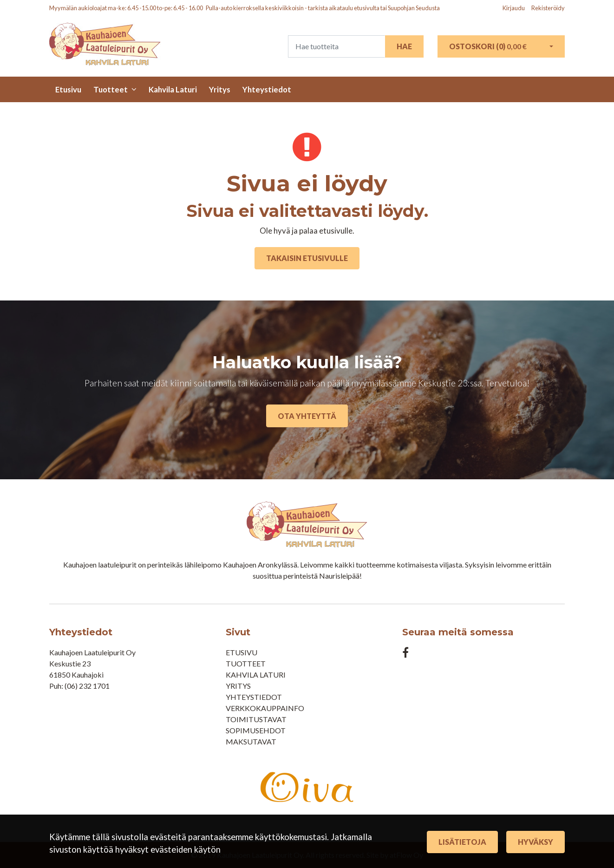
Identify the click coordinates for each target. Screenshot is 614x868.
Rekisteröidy (548, 8)
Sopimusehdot (256, 730)
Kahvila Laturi (173, 89)
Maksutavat (251, 741)
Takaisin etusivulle (307, 258)
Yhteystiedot (267, 89)
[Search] (336, 46)
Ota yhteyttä (307, 416)
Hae (404, 46)
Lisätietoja (462, 842)
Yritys (220, 89)
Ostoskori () (488, 46)
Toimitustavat (256, 719)
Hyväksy (536, 842)
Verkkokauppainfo (265, 708)
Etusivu (68, 89)
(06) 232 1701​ (87, 686)
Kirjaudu (514, 8)
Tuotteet (111, 89)
